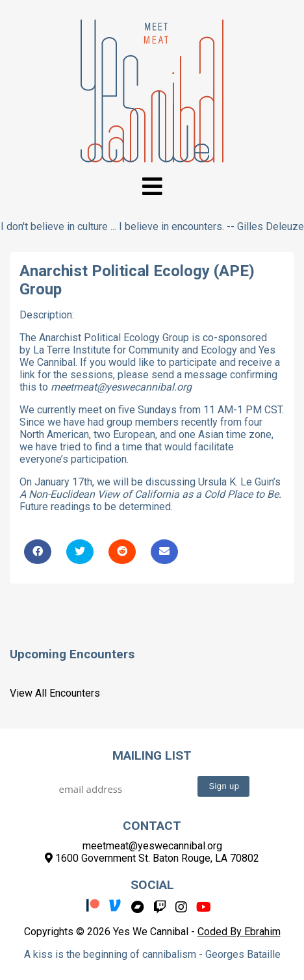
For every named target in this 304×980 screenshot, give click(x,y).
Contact (152, 826)
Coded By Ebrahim (239, 932)
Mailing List (152, 755)
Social (152, 885)
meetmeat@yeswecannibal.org (152, 846)
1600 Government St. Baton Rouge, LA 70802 (152, 858)
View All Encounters (55, 693)
